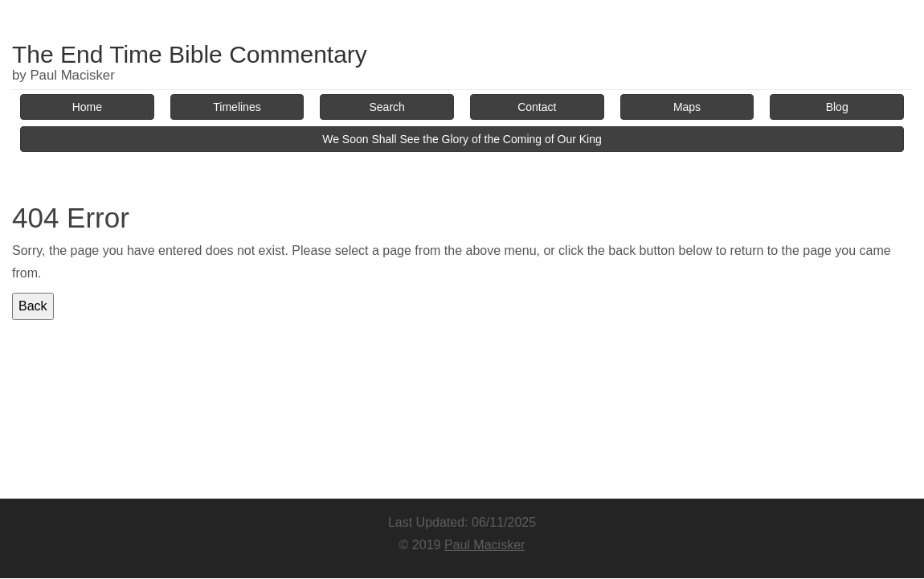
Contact (537, 107)
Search (387, 107)
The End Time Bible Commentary (190, 54)
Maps (687, 107)
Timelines (237, 107)
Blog (837, 107)
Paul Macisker (484, 545)
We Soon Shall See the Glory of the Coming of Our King (462, 139)
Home (87, 107)
